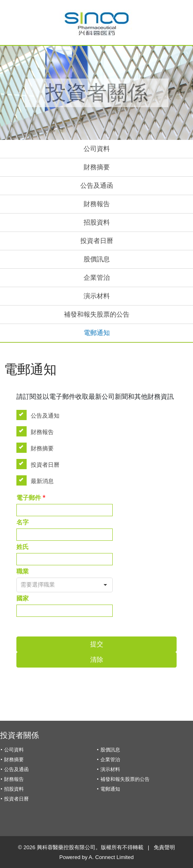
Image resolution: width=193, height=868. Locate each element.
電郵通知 (97, 333)
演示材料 (97, 296)
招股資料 (97, 222)
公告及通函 (97, 186)
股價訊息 (97, 259)
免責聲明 (164, 847)
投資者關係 (19, 735)
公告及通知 (41, 415)
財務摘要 (97, 167)
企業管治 (97, 278)
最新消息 (38, 480)
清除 (97, 660)
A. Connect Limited (111, 857)
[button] (105, 585)
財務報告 (97, 204)
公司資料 (97, 149)
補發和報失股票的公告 (97, 314)
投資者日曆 (97, 241)
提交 (97, 644)
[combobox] (65, 585)
